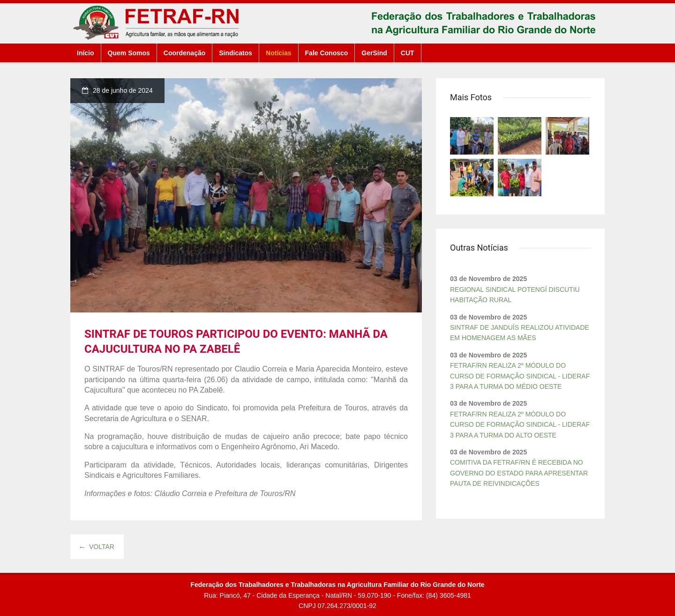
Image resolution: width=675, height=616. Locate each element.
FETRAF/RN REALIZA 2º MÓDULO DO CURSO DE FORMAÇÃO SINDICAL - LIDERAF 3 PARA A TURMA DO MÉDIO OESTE (520, 376)
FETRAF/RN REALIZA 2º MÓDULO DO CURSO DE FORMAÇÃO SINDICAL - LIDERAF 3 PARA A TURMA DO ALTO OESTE (520, 425)
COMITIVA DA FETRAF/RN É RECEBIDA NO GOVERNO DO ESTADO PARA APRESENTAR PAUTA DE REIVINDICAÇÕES (519, 473)
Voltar (97, 547)
